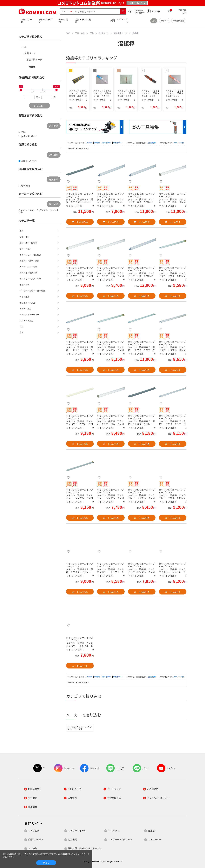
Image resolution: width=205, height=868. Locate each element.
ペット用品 (24, 297)
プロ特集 (33, 848)
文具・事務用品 (26, 321)
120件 (182, 143)
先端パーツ (30, 53)
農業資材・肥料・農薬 (29, 261)
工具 (24, 47)
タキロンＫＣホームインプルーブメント (80, 728)
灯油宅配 (73, 839)
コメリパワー (155, 839)
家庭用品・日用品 (27, 303)
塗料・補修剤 (25, 249)
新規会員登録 (179, 21)
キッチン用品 (25, 309)
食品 (22, 327)
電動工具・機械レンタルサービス (85, 848)
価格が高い (118, 143)
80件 (176, 143)
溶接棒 (32, 67)
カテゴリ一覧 (26, 21)
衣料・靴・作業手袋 (28, 273)
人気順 (90, 143)
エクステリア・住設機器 (30, 255)
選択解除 (54, 126)
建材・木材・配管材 (28, 243)
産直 (22, 333)
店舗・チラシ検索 (83, 21)
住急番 (151, 830)
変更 (154, 21)
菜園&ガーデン (36, 839)
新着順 (97, 143)
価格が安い (107, 143)
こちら (84, 854)
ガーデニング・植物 (28, 267)
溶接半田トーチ (34, 60)
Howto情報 (63, 21)
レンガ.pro (114, 830)
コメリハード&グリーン (120, 839)
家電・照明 (24, 285)
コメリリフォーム (77, 830)
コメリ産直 (34, 830)
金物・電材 (24, 237)
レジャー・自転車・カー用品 (32, 291)
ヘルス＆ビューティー (29, 315)
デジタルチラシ (45, 21)
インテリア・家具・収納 (30, 279)
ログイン (165, 21)
